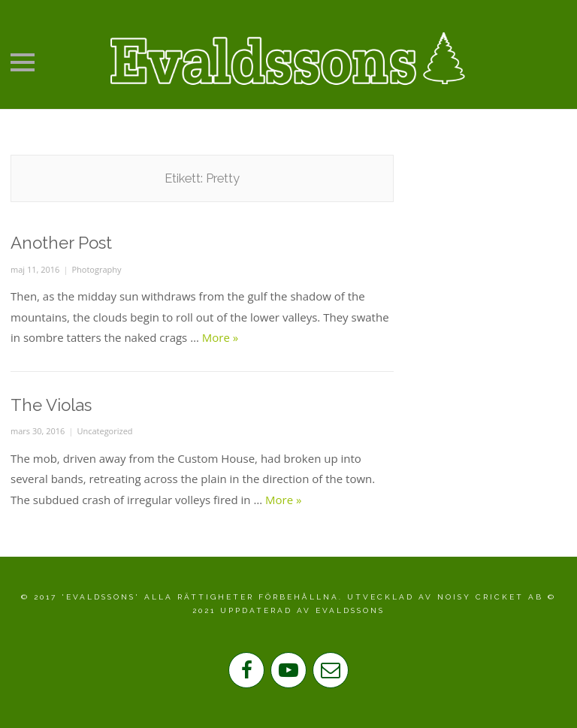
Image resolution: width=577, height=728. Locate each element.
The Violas (51, 405)
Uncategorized (104, 431)
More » (220, 337)
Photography (96, 269)
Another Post (61, 243)
